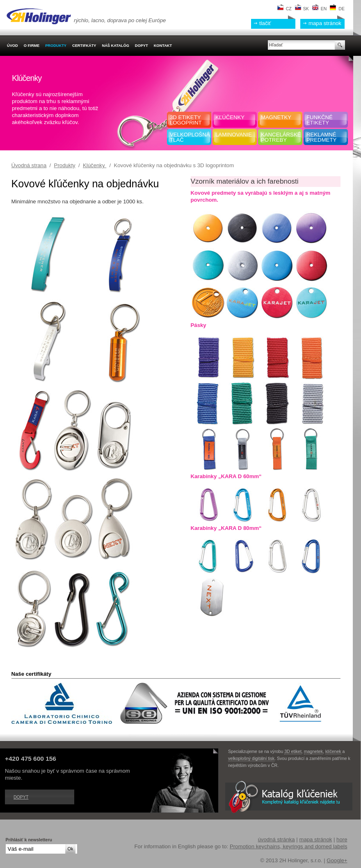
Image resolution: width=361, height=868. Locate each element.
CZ (284, 9)
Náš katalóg (115, 46)
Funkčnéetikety (320, 120)
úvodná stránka (276, 839)
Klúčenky (95, 165)
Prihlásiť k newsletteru (29, 840)
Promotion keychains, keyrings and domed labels (289, 846)
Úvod (13, 46)
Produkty (65, 165)
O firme (32, 46)
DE (337, 9)
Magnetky (276, 117)
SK (302, 9)
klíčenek (333, 751)
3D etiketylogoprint (186, 120)
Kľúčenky (230, 117)
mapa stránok (325, 23)
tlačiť (265, 23)
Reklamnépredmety (321, 137)
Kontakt (163, 46)
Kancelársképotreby (281, 137)
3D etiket (293, 751)
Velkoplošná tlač (190, 137)
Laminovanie (234, 135)
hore (342, 839)
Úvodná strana (29, 165)
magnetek (313, 751)
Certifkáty (84, 46)
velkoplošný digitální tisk (251, 758)
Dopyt (21, 797)
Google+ (337, 860)
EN (320, 9)
